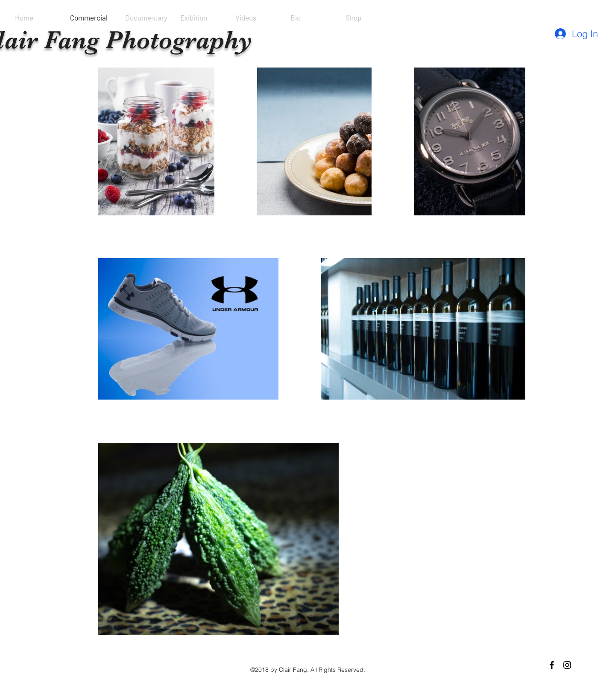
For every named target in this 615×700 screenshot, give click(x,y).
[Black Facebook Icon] (552, 665)
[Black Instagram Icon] (567, 665)
